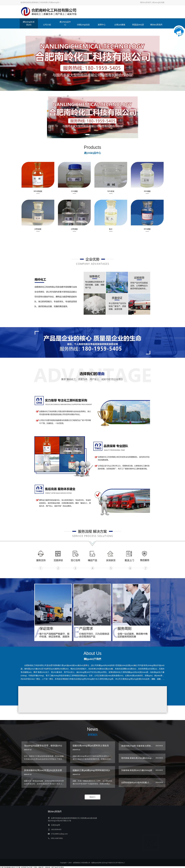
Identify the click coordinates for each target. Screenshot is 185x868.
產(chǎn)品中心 (65, 23)
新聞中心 (102, 25)
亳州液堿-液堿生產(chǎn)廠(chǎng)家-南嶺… (141, 759)
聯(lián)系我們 (145, 2)
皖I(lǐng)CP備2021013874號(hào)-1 (113, 863)
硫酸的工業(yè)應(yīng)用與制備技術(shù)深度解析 (97, 772)
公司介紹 (47, 25)
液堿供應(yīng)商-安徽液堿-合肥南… (137, 747)
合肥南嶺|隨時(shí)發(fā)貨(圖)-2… (136, 783)
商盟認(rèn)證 (138, 25)
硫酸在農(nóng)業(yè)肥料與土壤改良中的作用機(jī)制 (99, 747)
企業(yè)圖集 (120, 25)
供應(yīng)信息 (83, 25)
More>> (92, 797)
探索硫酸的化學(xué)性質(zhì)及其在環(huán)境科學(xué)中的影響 (56, 772)
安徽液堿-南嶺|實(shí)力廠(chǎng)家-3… (139, 771)
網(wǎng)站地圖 (158, 2)
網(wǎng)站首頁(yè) (29, 23)
